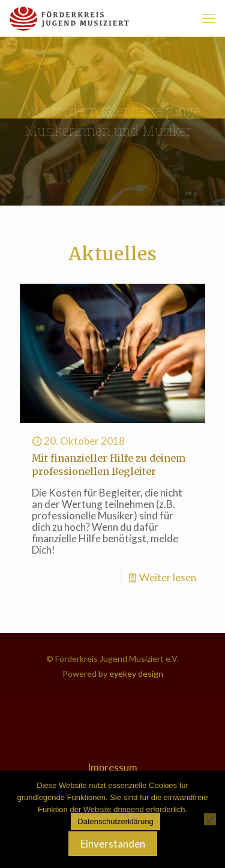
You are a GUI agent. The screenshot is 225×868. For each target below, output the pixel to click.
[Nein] (210, 819)
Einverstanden (113, 844)
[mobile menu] (209, 18)
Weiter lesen (168, 577)
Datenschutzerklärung (115, 821)
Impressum (112, 767)
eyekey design (135, 674)
